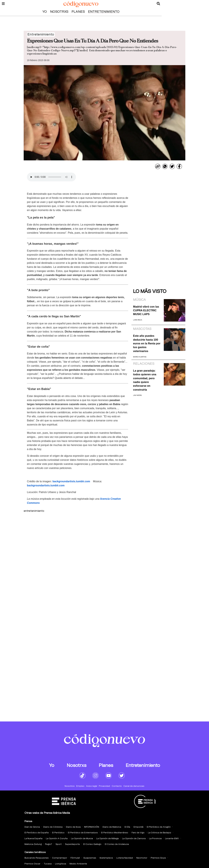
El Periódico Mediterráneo (115, 833)
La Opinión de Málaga (108, 839)
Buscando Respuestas (37, 858)
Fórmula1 (75, 858)
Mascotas (142, 329)
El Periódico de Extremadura (83, 833)
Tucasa (48, 864)
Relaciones (144, 364)
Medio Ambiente (78, 864)
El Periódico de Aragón (159, 827)
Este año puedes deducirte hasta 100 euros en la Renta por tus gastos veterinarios (147, 343)
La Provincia (155, 839)
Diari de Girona (32, 827)
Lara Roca (138, 320)
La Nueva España (33, 839)
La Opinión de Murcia (82, 839)
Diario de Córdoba (53, 827)
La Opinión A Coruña (57, 839)
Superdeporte (72, 844)
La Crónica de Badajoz (160, 833)
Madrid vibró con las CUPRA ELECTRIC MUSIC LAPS (146, 310)
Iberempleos (106, 858)
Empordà (138, 827)
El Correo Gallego (92, 844)
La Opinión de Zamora (134, 839)
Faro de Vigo (138, 833)
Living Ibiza (61, 864)
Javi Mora (137, 395)
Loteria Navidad (125, 858)
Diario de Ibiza (73, 827)
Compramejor (60, 858)
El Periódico (58, 833)
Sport (59, 844)
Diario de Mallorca (112, 827)
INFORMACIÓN (92, 827)
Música (140, 300)
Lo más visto (150, 291)
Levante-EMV (172, 839)
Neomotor (142, 858)
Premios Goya (158, 858)
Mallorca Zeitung (33, 844)
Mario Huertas (140, 357)
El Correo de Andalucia (117, 844)
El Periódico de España (37, 833)
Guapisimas (90, 858)
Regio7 (49, 844)
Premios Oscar (32, 864)
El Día (127, 827)
